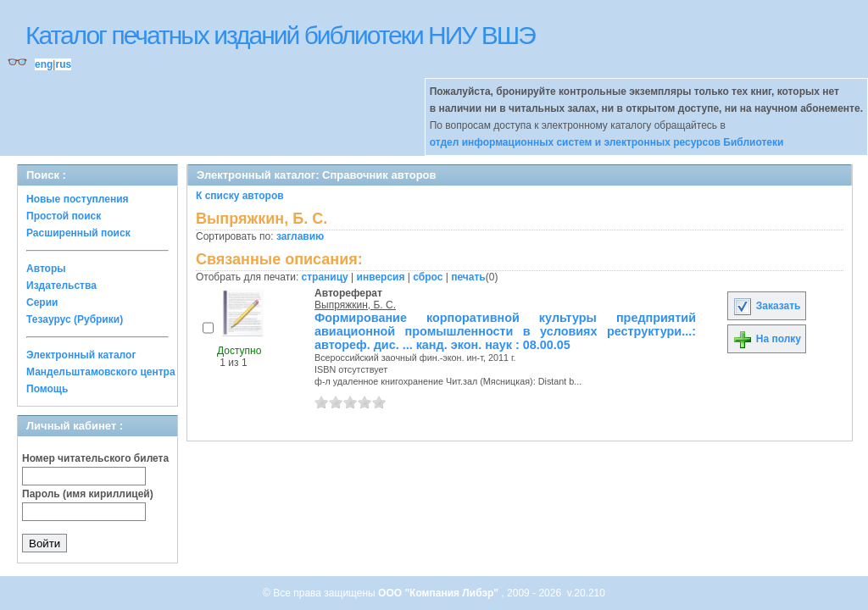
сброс (428, 277)
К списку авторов (240, 196)
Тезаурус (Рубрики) (75, 319)
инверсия (381, 277)
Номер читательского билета (95, 458)
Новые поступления (78, 199)
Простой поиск (64, 216)
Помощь (47, 389)
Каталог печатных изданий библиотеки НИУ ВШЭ (280, 35)
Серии (42, 302)
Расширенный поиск (78, 233)
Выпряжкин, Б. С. (355, 305)
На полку (767, 339)
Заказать (766, 306)
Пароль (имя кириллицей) (88, 494)
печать (468, 277)
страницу (325, 277)
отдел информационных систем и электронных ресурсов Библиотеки (607, 142)
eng (44, 64)
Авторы (46, 269)
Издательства (61, 286)
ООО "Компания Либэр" (440, 593)
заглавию (300, 236)
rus (63, 64)
